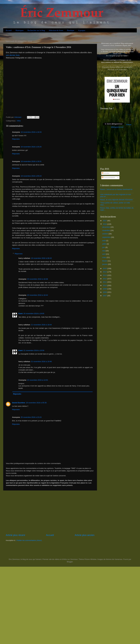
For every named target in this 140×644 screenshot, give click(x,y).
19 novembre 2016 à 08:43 (41, 258)
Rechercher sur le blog (36, 30)
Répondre (16, 139)
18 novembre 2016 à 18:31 (31, 161)
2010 (105, 285)
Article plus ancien (85, 535)
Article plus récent (15, 535)
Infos (19, 121)
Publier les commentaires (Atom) (29, 540)
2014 (105, 272)
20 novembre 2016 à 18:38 (37, 279)
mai (104, 251)
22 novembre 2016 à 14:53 (37, 380)
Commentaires (108, 178)
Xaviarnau (118, 559)
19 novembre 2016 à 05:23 (31, 176)
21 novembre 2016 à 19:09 (34, 350)
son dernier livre (13, 55)
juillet (104, 244)
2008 (105, 292)
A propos (82, 30)
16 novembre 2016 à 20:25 (31, 147)
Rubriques (20, 30)
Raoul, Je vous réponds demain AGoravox (116, 200)
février (105, 261)
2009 (105, 289)
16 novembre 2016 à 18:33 (31, 132)
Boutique (71, 30)
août (104, 241)
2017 (105, 221)
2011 (105, 282)
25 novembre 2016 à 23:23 (31, 417)
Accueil (9, 30)
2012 (105, 279)
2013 (105, 275)
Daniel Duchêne (19, 403)
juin (104, 247)
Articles (106, 173)
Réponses (19, 254)
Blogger (70, 562)
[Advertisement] (50, 512)
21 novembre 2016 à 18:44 (41, 325)
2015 (105, 268)
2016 (105, 224)
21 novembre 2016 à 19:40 (41, 362)
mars (104, 257)
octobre (105, 234)
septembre (107, 237)
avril (104, 254)
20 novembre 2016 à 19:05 (34, 314)
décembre (106, 227)
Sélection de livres (56, 30)
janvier (105, 264)
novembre (106, 230)
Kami (21, 314)
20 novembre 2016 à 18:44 (37, 295)
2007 (105, 296)
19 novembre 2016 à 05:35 (36, 403)
